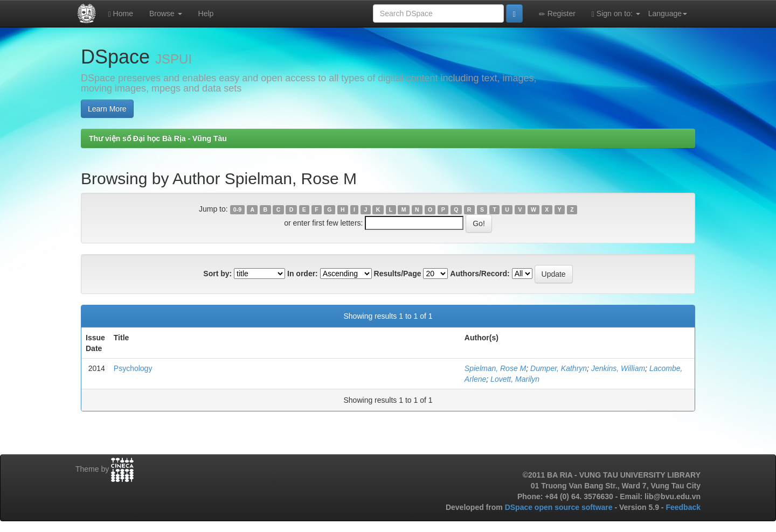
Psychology (133, 368)
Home (121, 14)
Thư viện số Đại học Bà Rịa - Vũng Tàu (158, 138)
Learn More (107, 109)
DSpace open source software (560, 507)
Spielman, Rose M (495, 368)
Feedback (683, 507)
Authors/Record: (480, 274)
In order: (303, 274)
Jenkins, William (618, 368)
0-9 (237, 209)
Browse (166, 13)
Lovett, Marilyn (515, 379)
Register (557, 14)
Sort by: (217, 274)
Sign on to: (616, 14)
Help (206, 13)
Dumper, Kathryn (559, 368)
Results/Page (398, 274)
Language (668, 13)
